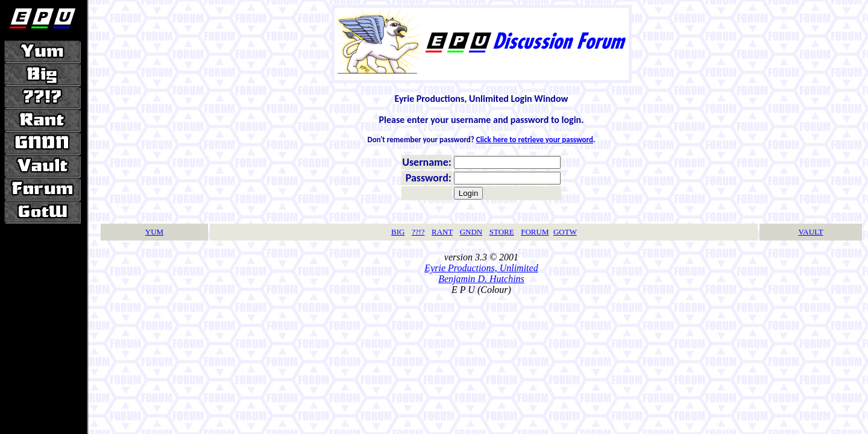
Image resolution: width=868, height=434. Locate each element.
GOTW (565, 232)
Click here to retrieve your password (535, 140)
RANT (442, 232)
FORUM (535, 232)
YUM (154, 232)
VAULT (811, 232)
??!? (418, 232)
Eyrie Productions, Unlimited (481, 268)
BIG (398, 232)
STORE (502, 232)
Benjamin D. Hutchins (481, 279)
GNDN (471, 232)
